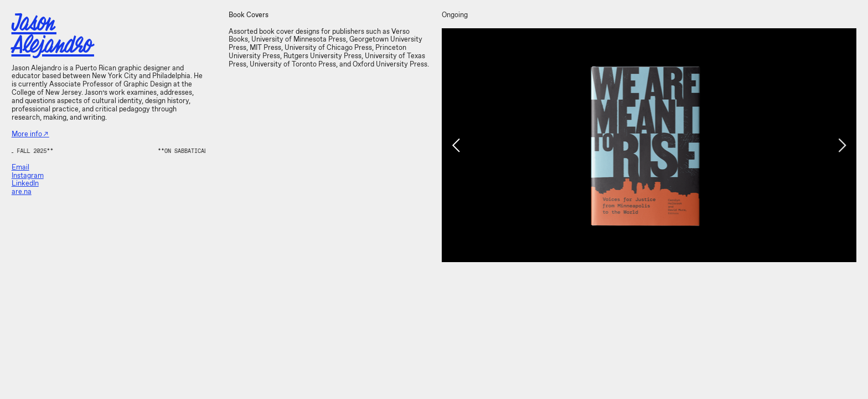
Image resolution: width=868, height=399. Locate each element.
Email (20, 168)
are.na (22, 192)
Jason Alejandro (53, 34)
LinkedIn (25, 184)
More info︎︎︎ (30, 134)
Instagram (28, 176)
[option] (649, 145)
